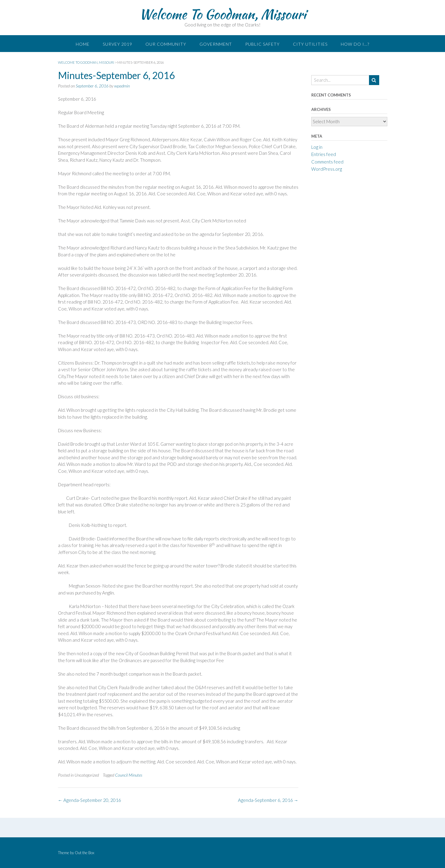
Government (216, 44)
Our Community (166, 44)
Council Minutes (129, 775)
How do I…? (355, 44)
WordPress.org (327, 169)
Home (83, 44)
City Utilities (310, 44)
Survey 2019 (117, 44)
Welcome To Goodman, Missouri (222, 14)
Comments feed (327, 162)
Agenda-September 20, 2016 (90, 800)
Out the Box (85, 853)
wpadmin (122, 86)
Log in (317, 147)
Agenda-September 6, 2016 (268, 800)
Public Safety (262, 44)
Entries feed (324, 154)
